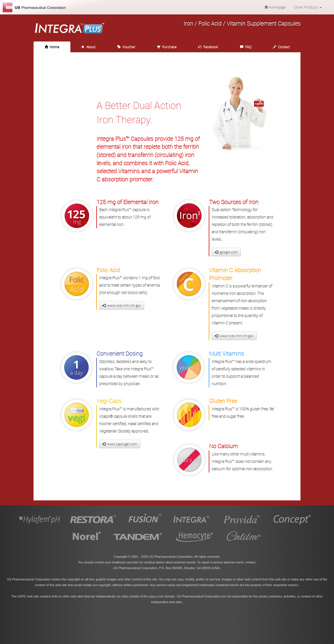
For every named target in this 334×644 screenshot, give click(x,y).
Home (52, 47)
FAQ (246, 47)
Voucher (126, 47)
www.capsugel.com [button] (120, 444)
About (88, 47)
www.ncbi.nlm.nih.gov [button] (122, 305)
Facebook (208, 47)
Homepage (275, 7)
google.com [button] (226, 252)
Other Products (308, 7)
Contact (281, 47)
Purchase (167, 47)
